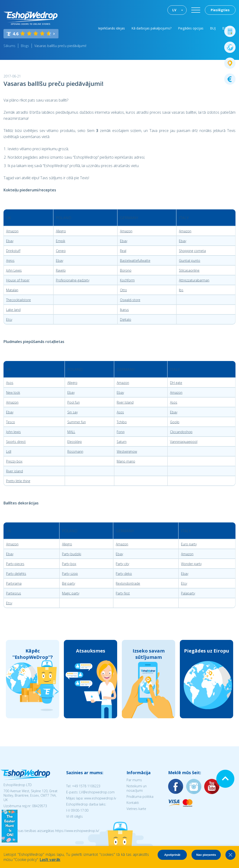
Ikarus (124, 310)
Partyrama (14, 583)
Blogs (25, 46)
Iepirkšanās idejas (111, 28)
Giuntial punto (190, 261)
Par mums (134, 780)
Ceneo (61, 251)
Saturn (122, 442)
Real (123, 251)
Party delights (16, 574)
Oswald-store (130, 300)
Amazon (12, 231)
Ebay (10, 241)
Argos (10, 261)
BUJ (213, 28)
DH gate (176, 383)
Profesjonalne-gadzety (73, 280)
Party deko (124, 574)
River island (14, 471)
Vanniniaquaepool (184, 442)
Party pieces (15, 564)
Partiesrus (14, 593)
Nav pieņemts (206, 855)
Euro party (189, 544)
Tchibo (122, 422)
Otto (123, 290)
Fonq (121, 432)
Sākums (9, 46)
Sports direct (16, 442)
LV (174, 10)
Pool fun (74, 402)
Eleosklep (75, 442)
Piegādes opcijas (191, 28)
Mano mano (126, 461)
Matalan (12, 290)
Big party (69, 583)
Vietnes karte (136, 809)
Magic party (71, 593)
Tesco (11, 422)
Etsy (9, 319)
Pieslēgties (220, 10)
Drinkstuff (13, 251)
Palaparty (188, 593)
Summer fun (77, 422)
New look (13, 392)
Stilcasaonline (189, 270)
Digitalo (126, 319)
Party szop (70, 574)
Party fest (123, 593)
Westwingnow (127, 451)
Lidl (9, 451)
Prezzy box (14, 461)
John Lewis (14, 270)
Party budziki (72, 554)
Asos (10, 383)
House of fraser (18, 280)
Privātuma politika (140, 797)
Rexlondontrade (128, 583)
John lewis (13, 432)
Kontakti (133, 803)
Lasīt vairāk (50, 860)
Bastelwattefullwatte (135, 261)
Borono (126, 270)
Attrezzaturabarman (194, 280)
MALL (71, 432)
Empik (61, 241)
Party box (69, 564)
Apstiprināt (172, 855)
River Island (125, 402)
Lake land (13, 310)
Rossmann (75, 451)
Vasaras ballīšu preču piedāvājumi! (60, 46)
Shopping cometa (192, 251)
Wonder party (191, 564)
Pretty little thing (18, 481)
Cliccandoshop (181, 432)
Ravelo (61, 270)
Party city (122, 564)
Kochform (127, 280)
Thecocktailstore (18, 300)
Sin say (72, 412)
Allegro (61, 231)
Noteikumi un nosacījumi (137, 788)
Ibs (181, 290)
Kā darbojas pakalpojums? (151, 28)
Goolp (175, 422)
